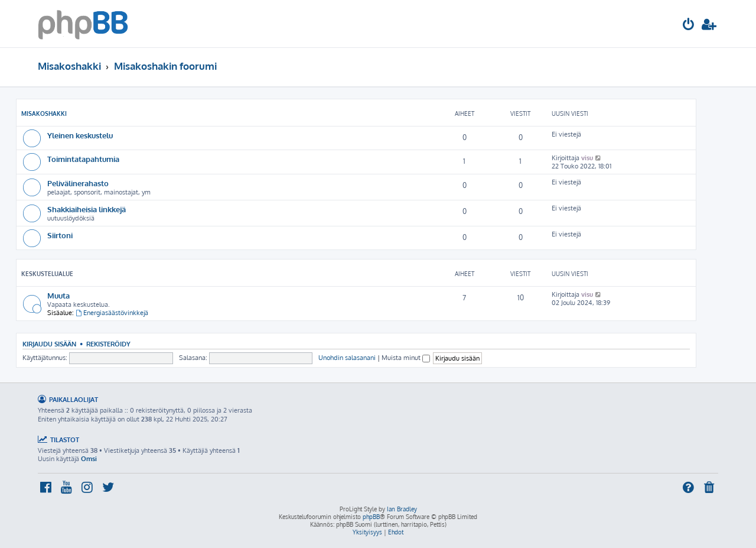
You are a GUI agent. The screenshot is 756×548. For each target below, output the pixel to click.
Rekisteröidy (108, 344)
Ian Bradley (402, 509)
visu (587, 158)
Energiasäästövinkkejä (112, 313)
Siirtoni (60, 235)
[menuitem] (689, 26)
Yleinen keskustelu (80, 135)
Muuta (58, 295)
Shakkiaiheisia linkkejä (87, 209)
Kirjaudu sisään (49, 344)
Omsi (89, 459)
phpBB (371, 517)
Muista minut (406, 358)
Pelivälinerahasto (78, 183)
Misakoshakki (44, 114)
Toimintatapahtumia (83, 159)
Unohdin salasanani (347, 358)
